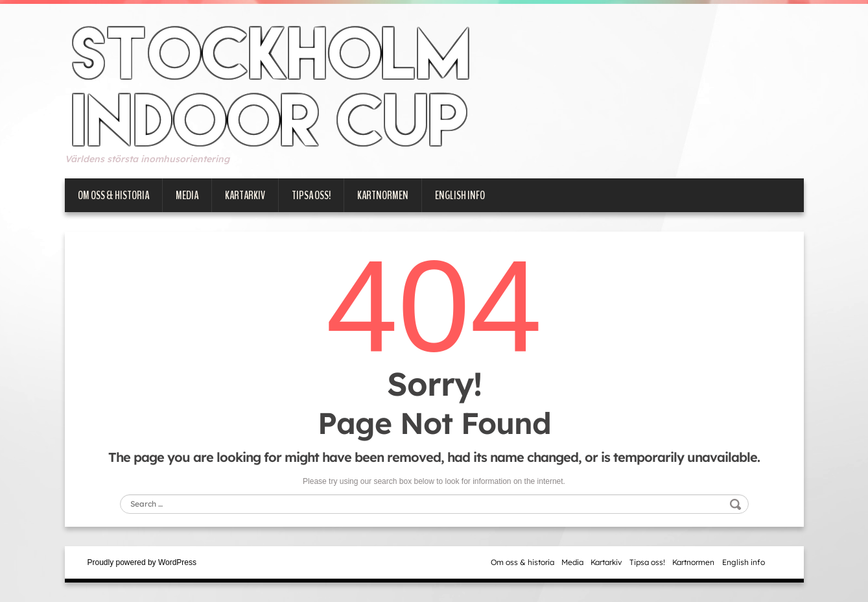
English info (460, 195)
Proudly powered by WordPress (142, 562)
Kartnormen (383, 195)
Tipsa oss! (311, 195)
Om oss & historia (113, 195)
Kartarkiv (245, 195)
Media (187, 195)
